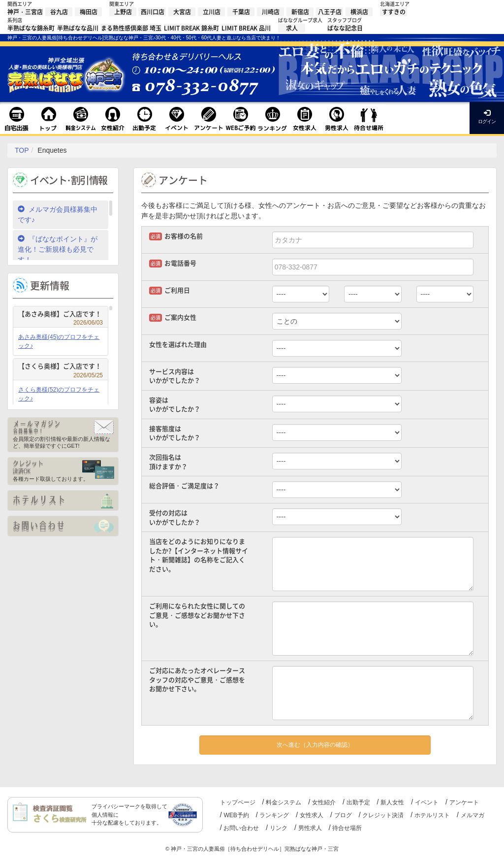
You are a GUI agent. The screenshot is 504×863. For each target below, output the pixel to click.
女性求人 (312, 815)
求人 (292, 28)
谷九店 (59, 12)
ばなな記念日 (345, 28)
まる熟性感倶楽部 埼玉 (131, 28)
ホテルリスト (432, 815)
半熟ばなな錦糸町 (31, 28)
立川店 (212, 12)
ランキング (274, 815)
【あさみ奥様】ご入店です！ (61, 315)
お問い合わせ (241, 828)
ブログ (343, 815)
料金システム (283, 802)
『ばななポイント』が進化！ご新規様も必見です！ (58, 249)
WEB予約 (236, 815)
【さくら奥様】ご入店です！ (61, 367)
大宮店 (182, 12)
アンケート (464, 802)
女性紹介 (324, 802)
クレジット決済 (383, 815)
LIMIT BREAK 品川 (246, 28)
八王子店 (330, 12)
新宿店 (300, 12)
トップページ (238, 802)
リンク (279, 828)
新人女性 (392, 802)
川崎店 (271, 12)
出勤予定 (358, 802)
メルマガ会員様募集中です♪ (58, 215)
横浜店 (359, 12)
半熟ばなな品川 (78, 28)
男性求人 (310, 828)
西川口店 (153, 12)
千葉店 (241, 12)
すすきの (394, 12)
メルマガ (472, 815)
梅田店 (89, 12)
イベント (427, 802)
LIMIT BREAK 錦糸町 (191, 28)
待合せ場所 (347, 828)
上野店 (123, 12)
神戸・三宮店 (25, 12)
